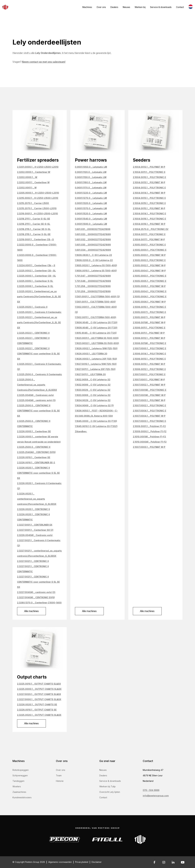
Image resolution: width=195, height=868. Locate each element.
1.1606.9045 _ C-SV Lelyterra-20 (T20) (96, 322)
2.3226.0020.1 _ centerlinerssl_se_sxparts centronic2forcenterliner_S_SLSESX (37, 499)
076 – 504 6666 (151, 790)
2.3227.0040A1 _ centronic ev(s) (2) (36, 592)
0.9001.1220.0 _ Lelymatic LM (91, 193)
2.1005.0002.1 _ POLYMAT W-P (149, 265)
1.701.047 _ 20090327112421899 (93, 276)
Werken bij (140, 7)
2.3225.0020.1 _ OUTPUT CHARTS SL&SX (39, 715)
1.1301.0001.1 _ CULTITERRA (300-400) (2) (97, 297)
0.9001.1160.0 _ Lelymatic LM (91, 182)
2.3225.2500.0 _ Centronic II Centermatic (40, 374)
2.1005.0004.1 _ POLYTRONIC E (150, 291)
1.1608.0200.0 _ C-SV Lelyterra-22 (94, 260)
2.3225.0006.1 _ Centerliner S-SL (35, 286)
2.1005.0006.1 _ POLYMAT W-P (149, 302)
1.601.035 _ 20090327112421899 (93, 245)
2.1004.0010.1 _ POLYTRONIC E (149, 177)
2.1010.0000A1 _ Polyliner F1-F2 (150, 442)
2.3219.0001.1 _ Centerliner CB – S (35, 239)
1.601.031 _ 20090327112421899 (93, 229)
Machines (87, 7)
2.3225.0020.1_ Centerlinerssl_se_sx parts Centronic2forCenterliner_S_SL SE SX (39, 297)
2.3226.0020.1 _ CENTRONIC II (33, 509)
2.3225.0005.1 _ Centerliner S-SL (35, 281)
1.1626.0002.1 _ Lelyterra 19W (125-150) (96, 348)
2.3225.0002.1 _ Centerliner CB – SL (36, 271)
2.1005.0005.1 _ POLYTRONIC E (150, 281)
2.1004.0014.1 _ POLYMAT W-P (149, 193)
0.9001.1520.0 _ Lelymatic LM (91, 214)
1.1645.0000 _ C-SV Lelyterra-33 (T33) (96, 421)
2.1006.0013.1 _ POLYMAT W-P (149, 364)
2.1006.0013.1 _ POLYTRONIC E (149, 359)
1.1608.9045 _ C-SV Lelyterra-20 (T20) (96, 328)
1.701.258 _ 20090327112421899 (93, 286)
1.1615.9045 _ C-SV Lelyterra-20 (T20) (96, 333)
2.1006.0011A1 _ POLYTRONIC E (149, 343)
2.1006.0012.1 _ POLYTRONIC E (149, 369)
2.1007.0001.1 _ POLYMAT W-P (149, 380)
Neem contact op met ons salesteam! (44, 62)
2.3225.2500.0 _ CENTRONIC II (34, 447)
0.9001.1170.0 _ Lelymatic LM (91, 188)
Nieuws (126, 7)
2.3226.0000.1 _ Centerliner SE (34, 431)
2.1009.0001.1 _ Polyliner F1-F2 (149, 426)
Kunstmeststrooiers (22, 797)
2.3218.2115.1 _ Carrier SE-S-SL (34, 229)
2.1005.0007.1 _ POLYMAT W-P (149, 317)
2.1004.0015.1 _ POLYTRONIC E (149, 203)
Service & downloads (161, 7)
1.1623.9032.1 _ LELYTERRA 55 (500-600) (97, 343)
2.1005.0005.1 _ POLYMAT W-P (149, 286)
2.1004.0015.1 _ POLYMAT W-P (149, 208)
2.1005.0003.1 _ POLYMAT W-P (149, 255)
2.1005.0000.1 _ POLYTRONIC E (150, 250)
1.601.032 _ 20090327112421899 (93, 239)
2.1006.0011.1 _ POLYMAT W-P (149, 333)
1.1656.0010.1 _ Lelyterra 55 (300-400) (96, 271)
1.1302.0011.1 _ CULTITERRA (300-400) (96, 317)
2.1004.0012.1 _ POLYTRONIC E (149, 188)
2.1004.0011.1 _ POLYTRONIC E (149, 172)
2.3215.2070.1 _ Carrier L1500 (33, 203)
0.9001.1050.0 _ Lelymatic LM (91, 167)
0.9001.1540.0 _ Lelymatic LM (91, 219)
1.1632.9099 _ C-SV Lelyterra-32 (93, 385)
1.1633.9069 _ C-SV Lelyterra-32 (93, 395)
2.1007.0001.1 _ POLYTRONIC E (149, 374)
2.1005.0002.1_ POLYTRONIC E (149, 260)
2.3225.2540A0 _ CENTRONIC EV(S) (36, 452)
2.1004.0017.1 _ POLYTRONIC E (149, 234)
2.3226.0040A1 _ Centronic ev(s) (35, 535)
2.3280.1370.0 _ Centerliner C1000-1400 (39, 603)
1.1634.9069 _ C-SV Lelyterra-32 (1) (94, 405)
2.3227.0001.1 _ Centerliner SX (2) (35, 530)
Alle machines (31, 611)
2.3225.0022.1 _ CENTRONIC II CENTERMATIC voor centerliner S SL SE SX (38, 354)
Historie (60, 781)
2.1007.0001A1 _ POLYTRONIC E (150, 390)
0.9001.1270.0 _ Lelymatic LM (91, 198)
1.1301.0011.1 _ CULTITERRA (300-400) (95, 302)
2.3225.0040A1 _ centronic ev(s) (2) (36, 400)
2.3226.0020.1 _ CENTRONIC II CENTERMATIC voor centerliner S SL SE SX (38, 473)
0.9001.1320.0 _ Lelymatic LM (91, 203)
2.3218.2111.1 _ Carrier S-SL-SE (34, 219)
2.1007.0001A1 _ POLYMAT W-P (149, 395)
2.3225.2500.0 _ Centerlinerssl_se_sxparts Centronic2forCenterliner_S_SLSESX (37, 385)
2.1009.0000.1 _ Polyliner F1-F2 (150, 431)
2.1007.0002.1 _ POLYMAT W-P (149, 385)
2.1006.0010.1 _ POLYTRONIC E (149, 307)
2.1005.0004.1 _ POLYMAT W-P (149, 271)
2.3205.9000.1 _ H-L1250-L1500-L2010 (38, 193)
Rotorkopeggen (21, 770)
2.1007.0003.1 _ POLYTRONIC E (149, 421)
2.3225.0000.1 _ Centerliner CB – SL (36, 276)
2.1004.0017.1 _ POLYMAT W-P (149, 239)
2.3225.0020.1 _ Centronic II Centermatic (39, 312)
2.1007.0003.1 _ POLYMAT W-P (149, 400)
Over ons (101, 7)
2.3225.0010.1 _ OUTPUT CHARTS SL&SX (39, 684)
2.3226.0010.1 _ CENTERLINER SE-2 (36, 463)
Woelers (17, 786)
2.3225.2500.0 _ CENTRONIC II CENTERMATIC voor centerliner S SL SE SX (38, 411)
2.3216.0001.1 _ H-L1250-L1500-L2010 (37, 214)
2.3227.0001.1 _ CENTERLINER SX (35, 525)
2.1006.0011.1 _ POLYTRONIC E (149, 328)
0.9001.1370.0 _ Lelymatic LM (91, 208)
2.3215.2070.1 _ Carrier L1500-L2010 (37, 208)
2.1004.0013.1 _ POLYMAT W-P (149, 182)
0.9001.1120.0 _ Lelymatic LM (91, 172)
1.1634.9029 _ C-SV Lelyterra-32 (93, 400)
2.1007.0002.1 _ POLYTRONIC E (149, 405)
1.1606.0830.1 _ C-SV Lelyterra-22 (93, 255)
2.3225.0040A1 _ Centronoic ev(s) (35, 395)
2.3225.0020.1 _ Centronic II (32, 307)
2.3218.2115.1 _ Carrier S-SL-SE (34, 234)
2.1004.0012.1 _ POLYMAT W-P (149, 167)
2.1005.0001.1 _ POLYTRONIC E (149, 245)
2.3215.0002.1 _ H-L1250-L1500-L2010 (38, 198)
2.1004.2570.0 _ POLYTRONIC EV (151, 229)
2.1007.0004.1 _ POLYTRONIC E (149, 411)
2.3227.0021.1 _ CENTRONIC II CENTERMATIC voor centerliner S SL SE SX (38, 582)
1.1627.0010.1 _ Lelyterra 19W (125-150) (96, 364)
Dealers (114, 7)
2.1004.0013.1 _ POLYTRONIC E (149, 198)
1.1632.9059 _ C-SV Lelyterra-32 (93, 380)
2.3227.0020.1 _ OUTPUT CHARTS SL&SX (39, 694)
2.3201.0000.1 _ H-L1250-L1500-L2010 (38, 167)
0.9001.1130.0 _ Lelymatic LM (91, 177)
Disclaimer (97, 862)
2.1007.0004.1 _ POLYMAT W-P (149, 416)
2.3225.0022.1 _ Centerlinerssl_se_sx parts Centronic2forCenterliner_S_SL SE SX (39, 322)
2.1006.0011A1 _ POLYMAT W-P (149, 322)
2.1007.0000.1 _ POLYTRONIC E (149, 348)
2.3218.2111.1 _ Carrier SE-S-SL (34, 224)
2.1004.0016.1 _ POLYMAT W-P (149, 224)
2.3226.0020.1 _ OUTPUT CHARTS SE (37, 705)
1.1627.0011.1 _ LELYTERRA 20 (90, 374)
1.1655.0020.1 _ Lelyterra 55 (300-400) (96, 265)
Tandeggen (18, 781)
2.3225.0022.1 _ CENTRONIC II (33, 333)
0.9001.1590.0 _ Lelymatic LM (91, 224)
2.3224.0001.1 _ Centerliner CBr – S (36, 265)
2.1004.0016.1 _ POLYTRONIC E (149, 219)
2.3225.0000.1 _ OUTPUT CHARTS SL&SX (39, 689)
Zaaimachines (19, 792)
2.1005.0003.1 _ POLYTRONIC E (150, 276)
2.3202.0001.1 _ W (27, 188)
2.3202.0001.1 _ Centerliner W (33, 182)
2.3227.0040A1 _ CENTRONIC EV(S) (36, 597)
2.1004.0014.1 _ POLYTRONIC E (149, 214)
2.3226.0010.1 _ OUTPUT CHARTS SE (37, 710)
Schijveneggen (20, 775)
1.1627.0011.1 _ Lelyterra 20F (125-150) (95, 369)
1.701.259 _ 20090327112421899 (93, 291)
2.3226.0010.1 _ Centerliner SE (34, 457)
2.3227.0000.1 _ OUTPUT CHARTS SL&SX (39, 699)
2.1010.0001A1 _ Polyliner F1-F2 (149, 437)
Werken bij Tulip (107, 786)
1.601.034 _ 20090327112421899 (93, 250)
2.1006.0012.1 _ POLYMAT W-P (149, 338)
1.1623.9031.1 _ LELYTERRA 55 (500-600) (97, 338)
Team (59, 775)
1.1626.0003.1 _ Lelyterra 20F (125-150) (96, 359)
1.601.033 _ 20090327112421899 (93, 234)
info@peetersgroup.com (156, 796)
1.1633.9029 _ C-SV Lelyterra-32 (93, 390)
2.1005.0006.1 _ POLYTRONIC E (150, 297)
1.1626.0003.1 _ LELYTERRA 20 (91, 354)
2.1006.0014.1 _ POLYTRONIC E (149, 354)
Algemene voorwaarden (60, 862)
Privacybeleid (82, 862)
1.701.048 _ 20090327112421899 (93, 281)
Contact (180, 7)
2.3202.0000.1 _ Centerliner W (34, 172)
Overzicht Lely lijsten (110, 792)
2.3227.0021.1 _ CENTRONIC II (33, 561)
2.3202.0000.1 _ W (27, 177)
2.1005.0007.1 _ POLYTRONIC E (149, 312)
